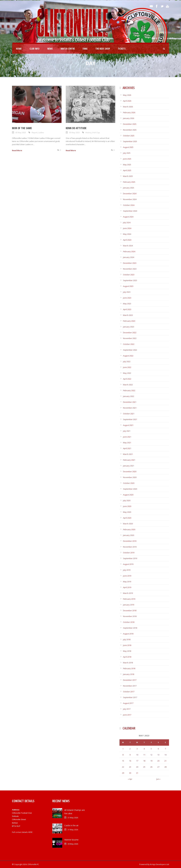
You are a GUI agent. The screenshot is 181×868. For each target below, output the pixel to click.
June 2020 (127, 506)
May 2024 (127, 234)
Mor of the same (22, 128)
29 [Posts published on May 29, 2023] (123, 773)
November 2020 (130, 477)
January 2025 (129, 188)
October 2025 (129, 136)
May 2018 (127, 651)
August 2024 (128, 217)
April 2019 (127, 587)
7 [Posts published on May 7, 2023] (165, 749)
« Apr (130, 779)
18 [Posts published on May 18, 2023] (144, 761)
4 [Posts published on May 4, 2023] (144, 749)
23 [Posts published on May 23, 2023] (130, 767)
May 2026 (127, 95)
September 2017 (130, 697)
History (88, 132)
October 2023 (129, 275)
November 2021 (130, 408)
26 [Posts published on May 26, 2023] (151, 767)
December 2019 (130, 541)
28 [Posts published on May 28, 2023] (165, 767)
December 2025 (130, 124)
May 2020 (127, 512)
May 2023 (127, 304)
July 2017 (127, 709)
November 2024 (130, 199)
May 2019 (127, 582)
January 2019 (129, 605)
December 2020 (130, 472)
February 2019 (129, 599)
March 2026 (128, 107)
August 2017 (128, 703)
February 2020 (129, 529)
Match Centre (68, 49)
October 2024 (129, 205)
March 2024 (128, 246)
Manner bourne (71, 840)
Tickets (122, 49)
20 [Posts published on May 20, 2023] (158, 761)
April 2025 (127, 170)
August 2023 (128, 286)
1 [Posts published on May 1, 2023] (123, 749)
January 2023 (129, 327)
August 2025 (128, 147)
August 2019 (128, 564)
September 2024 (130, 211)
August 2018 (128, 634)
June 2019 (127, 576)
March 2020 (128, 524)
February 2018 (129, 668)
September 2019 (130, 558)
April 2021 (127, 448)
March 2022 (128, 385)
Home (19, 49)
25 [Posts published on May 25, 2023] (144, 767)
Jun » (158, 779)
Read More (17, 150)
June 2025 (127, 159)
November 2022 (130, 338)
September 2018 (130, 628)
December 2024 (130, 194)
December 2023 (130, 263)
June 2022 (127, 367)
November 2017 (130, 686)
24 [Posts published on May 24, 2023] (137, 767)
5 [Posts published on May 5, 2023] (151, 749)
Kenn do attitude (76, 128)
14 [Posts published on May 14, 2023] (165, 755)
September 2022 (130, 350)
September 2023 (130, 280)
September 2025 (130, 141)
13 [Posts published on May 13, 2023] (158, 755)
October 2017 (129, 692)
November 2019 (130, 547)
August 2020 (128, 495)
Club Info (35, 49)
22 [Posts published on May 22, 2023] (123, 767)
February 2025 (129, 182)
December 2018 (130, 610)
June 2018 (127, 645)
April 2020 (127, 518)
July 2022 (127, 361)
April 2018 (127, 657)
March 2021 (128, 454)
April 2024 (127, 240)
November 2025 (130, 130)
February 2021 (129, 460)
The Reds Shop (103, 49)
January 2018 (129, 674)
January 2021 (129, 466)
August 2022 (128, 356)
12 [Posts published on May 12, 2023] (151, 755)
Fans (85, 49)
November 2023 (130, 269)
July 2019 (127, 570)
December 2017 (130, 680)
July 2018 (127, 639)
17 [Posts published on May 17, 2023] (137, 761)
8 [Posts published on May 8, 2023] (123, 755)
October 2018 (129, 622)
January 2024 (129, 257)
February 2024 (129, 251)
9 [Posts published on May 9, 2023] (130, 755)
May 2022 (127, 373)
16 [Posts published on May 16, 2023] (130, 761)
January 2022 (129, 396)
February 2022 (129, 390)
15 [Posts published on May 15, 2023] (123, 761)
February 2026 (129, 112)
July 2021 (127, 431)
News (50, 49)
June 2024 (127, 228)
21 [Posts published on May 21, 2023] (165, 761)
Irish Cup (96, 132)
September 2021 (130, 419)
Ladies (41, 132)
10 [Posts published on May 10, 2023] (137, 755)
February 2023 (129, 321)
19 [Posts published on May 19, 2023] (151, 761)
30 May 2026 (73, 844)
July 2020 (127, 500)
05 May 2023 (21, 132)
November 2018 (130, 616)
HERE (30, 832)
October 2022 (129, 344)
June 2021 (127, 437)
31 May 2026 (73, 818)
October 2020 (129, 483)
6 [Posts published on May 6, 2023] (158, 749)
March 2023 (128, 315)
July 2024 (127, 222)
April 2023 (127, 309)
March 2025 (128, 176)
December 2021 (130, 402)
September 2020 (130, 489)
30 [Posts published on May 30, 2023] (130, 773)
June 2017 (127, 715)
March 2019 (128, 593)
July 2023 (127, 292)
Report (35, 132)
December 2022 (130, 333)
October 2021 (129, 414)
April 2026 (127, 101)
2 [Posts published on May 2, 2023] (130, 749)
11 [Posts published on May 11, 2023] (144, 755)
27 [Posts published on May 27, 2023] (158, 767)
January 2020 (129, 535)
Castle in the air (71, 825)
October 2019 (129, 553)
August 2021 (128, 425)
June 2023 (127, 298)
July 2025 (127, 153)
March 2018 (128, 663)
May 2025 (127, 165)
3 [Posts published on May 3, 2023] (137, 749)
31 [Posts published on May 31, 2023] (137, 773)
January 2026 (129, 118)
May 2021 (127, 443)
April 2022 (127, 379)
